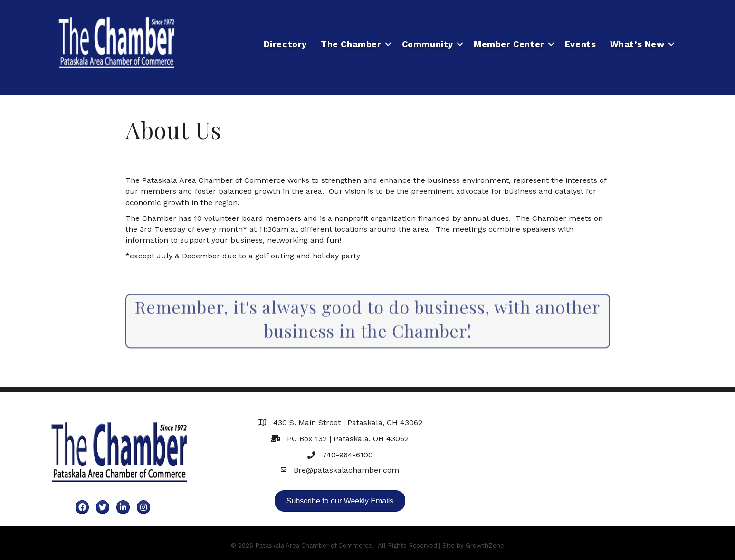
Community (428, 44)
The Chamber (351, 44)
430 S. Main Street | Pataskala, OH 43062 (348, 422)
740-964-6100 (348, 455)
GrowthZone (485, 546)
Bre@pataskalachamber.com (346, 470)
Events (581, 44)
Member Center (509, 44)
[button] (340, 501)
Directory (285, 44)
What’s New (637, 44)
